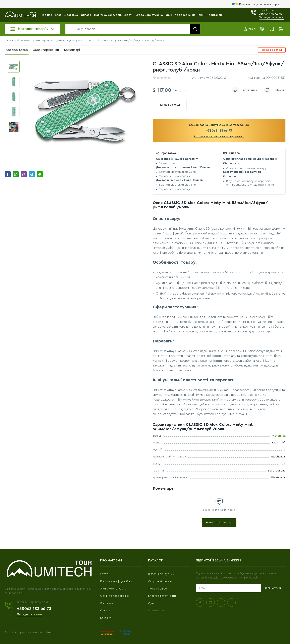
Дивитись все (157, 611)
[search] (132, 29)
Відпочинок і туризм (161, 574)
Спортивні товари (160, 581)
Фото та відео (158, 589)
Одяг (151, 603)
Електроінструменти (162, 596)
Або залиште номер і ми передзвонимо (219, 136)
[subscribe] (228, 588)
